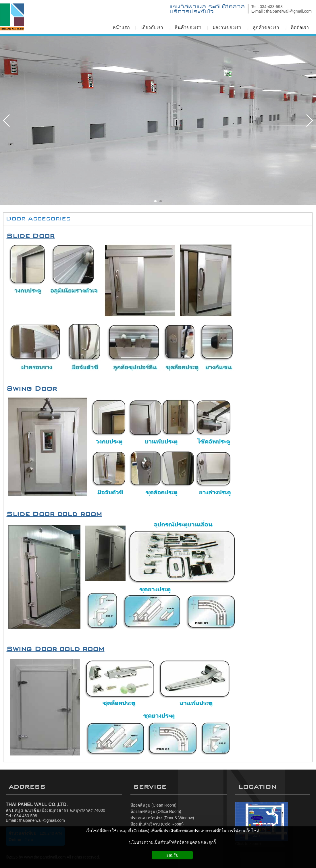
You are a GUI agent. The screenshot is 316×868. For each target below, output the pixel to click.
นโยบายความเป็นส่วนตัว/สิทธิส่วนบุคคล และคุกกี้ (172, 842)
